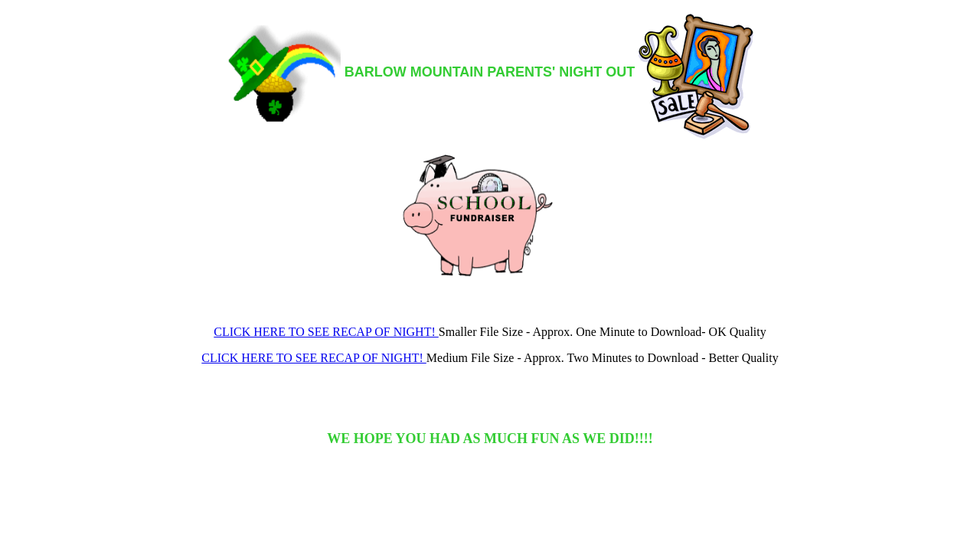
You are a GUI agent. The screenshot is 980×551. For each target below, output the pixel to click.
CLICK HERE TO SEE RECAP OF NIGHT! (326, 332)
